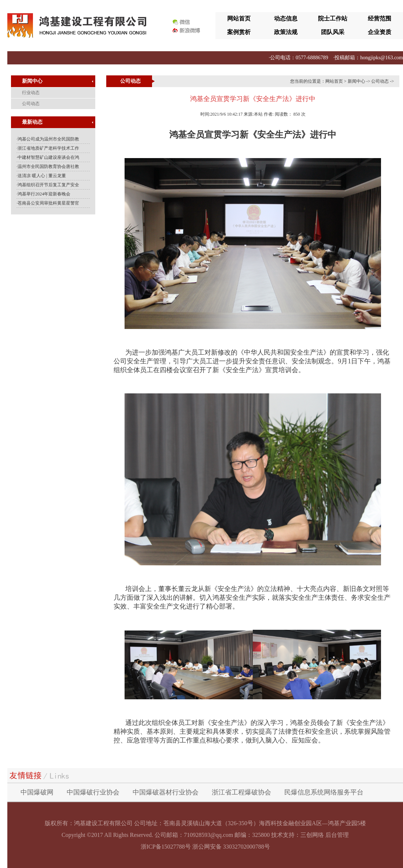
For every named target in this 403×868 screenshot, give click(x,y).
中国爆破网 (37, 792)
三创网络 (312, 835)
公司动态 (380, 81)
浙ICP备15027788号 (166, 847)
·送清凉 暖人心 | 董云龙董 (41, 176)
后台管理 (337, 835)
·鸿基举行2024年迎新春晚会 (43, 194)
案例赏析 (239, 32)
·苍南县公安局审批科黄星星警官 (48, 203)
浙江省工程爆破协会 (241, 792)
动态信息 (286, 18)
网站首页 (239, 18)
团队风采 (333, 32)
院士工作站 (333, 18)
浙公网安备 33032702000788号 (231, 847)
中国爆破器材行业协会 (166, 792)
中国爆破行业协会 (93, 792)
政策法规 (286, 32)
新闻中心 (356, 81)
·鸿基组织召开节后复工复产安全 (48, 185)
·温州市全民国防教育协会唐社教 (48, 167)
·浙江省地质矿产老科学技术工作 (48, 148)
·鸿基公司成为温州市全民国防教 (48, 139)
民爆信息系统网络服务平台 (324, 792)
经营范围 (380, 18)
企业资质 (380, 32)
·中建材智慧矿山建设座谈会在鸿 (48, 157)
